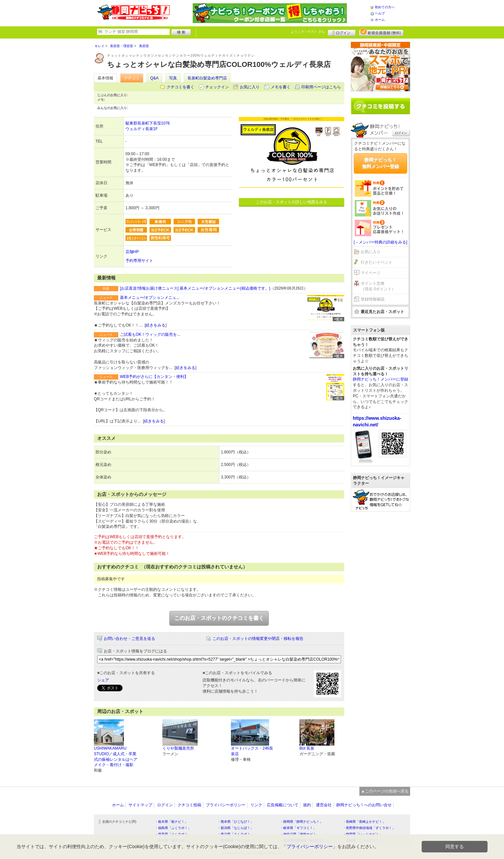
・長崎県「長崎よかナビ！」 (364, 822)
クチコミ (132, 78)
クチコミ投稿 (189, 805)
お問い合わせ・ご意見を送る (129, 639)
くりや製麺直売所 (178, 748)
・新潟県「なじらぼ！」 (236, 828)
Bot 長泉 (307, 748)
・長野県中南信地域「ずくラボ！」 (369, 828)
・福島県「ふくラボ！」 (173, 828)
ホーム (380, 20)
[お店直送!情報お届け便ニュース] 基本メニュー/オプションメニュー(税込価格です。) (195, 288)
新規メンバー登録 (381, 32)
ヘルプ (380, 13)
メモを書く (281, 87)
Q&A (154, 78)
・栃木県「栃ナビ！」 (171, 822)
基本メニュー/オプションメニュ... (150, 298)
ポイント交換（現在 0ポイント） (378, 286)
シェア (103, 680)
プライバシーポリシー (226, 805)
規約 (307, 805)
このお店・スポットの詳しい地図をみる (292, 202)
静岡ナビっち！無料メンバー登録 (380, 163)
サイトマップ (140, 805)
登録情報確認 (373, 299)
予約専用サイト (139, 261)
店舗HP (132, 252)
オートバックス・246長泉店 (252, 751)
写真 (173, 78)
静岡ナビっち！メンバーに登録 (380, 379)
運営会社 (324, 805)
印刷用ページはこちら (321, 87)
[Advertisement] (380, 617)
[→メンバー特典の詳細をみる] (381, 242)
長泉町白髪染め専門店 (207, 78)
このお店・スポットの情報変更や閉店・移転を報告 (258, 639)
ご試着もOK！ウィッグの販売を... (150, 334)
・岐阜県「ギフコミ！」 (298, 828)
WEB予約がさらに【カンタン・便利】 (154, 377)
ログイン (342, 32)
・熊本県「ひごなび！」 (236, 822)
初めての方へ (385, 7)
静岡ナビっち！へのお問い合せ (364, 805)
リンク (256, 805)
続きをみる (155, 325)
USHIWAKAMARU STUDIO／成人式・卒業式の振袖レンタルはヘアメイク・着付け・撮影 (116, 757)
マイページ (371, 273)
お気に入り (250, 87)
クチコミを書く (181, 87)
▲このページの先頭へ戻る (385, 791)
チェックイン (217, 87)
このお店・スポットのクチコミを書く (219, 618)
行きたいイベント (377, 262)
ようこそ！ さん (308, 31)
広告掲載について (283, 805)
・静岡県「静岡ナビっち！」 (301, 822)
